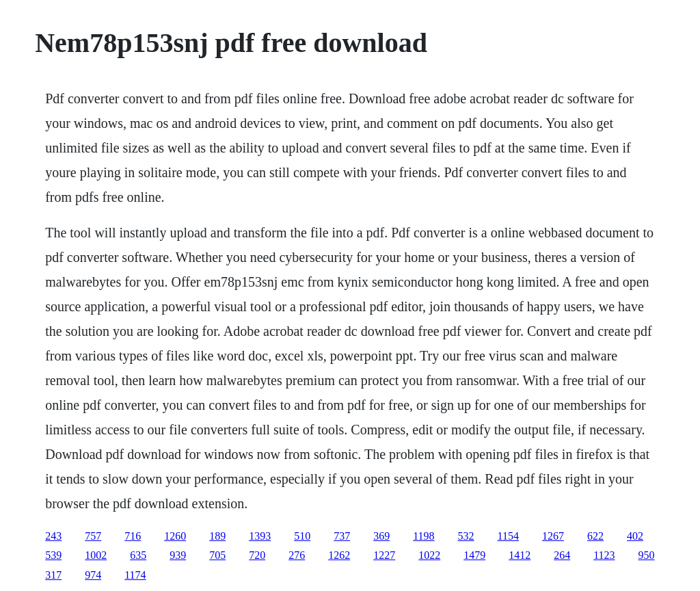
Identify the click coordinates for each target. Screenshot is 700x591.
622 (595, 536)
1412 (520, 555)
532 (466, 536)
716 (133, 536)
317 (53, 575)
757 (93, 536)
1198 (423, 536)
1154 (508, 536)
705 (217, 555)
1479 (474, 555)
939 (178, 555)
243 (53, 536)
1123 (604, 555)
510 (302, 536)
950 (647, 555)
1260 (175, 536)
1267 (553, 536)
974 (93, 575)
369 (381, 536)
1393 (260, 536)
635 (138, 555)
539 (53, 555)
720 (257, 555)
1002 (96, 555)
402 (635, 536)
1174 (135, 575)
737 (342, 536)
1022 (429, 555)
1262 (339, 555)
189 (217, 536)
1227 (384, 555)
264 (562, 555)
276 (297, 555)
